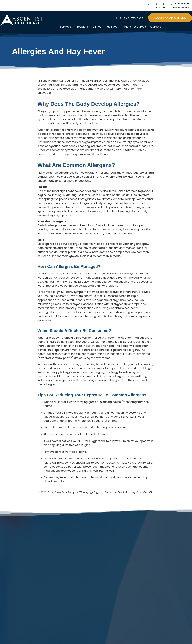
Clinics (97, 27)
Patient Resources (134, 27)
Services (65, 27)
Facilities (112, 27)
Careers (156, 27)
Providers (82, 27)
